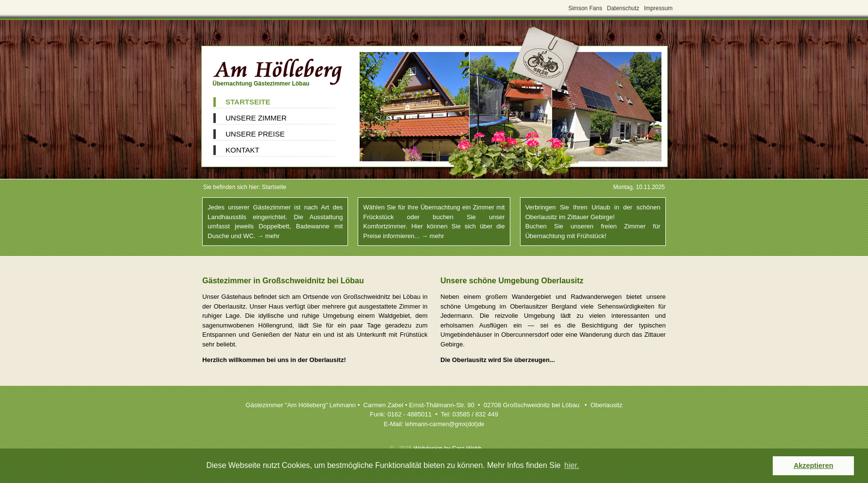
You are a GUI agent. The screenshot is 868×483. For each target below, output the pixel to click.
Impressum (658, 8)
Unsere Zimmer (256, 118)
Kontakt (243, 150)
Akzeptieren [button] (814, 466)
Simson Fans (585, 8)
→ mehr (268, 236)
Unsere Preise (255, 134)
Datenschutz (623, 8)
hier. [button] (572, 465)
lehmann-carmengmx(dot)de (445, 424)
